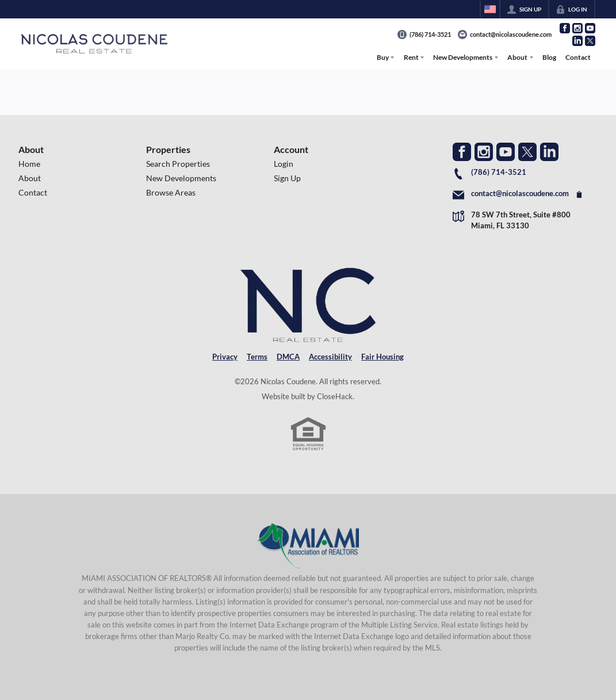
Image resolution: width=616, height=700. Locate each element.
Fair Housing (382, 357)
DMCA (288, 357)
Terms (257, 357)
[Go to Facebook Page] (565, 28)
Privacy (225, 357)
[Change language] (490, 9)
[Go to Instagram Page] (577, 28)
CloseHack (335, 396)
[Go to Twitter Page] (590, 41)
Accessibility (330, 357)
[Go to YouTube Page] (590, 28)
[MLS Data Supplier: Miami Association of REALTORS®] (308, 546)
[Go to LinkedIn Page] (577, 41)
